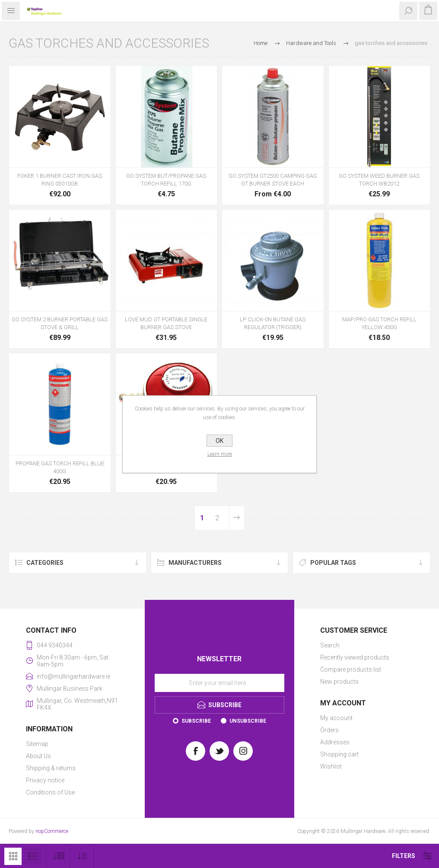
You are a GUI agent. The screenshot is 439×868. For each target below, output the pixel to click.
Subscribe (196, 721)
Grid (13, 856)
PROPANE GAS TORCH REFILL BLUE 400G (60, 467)
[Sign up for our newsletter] (219, 683)
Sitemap (37, 744)
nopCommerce (52, 831)
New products (339, 682)
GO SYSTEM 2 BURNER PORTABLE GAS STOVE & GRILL (60, 323)
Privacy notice (45, 780)
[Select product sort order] (82, 856)
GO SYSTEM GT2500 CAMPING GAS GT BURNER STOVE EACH (273, 180)
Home (261, 43)
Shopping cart (339, 754)
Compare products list (351, 669)
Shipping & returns (51, 768)
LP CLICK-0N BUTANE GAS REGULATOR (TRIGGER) (273, 323)
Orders (329, 730)
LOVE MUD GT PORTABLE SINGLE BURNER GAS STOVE (166, 323)
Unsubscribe (248, 721)
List (32, 856)
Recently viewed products (355, 657)
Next (237, 518)
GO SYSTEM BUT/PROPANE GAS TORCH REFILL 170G (166, 180)
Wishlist (331, 766)
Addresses (335, 742)
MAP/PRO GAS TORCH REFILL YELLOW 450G (379, 323)
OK (219, 441)
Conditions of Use (50, 792)
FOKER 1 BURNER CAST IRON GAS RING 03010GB (60, 180)
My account (336, 718)
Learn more (220, 454)
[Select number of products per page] (59, 856)
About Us (38, 756)
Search (330, 645)
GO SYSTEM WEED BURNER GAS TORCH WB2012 (379, 180)
